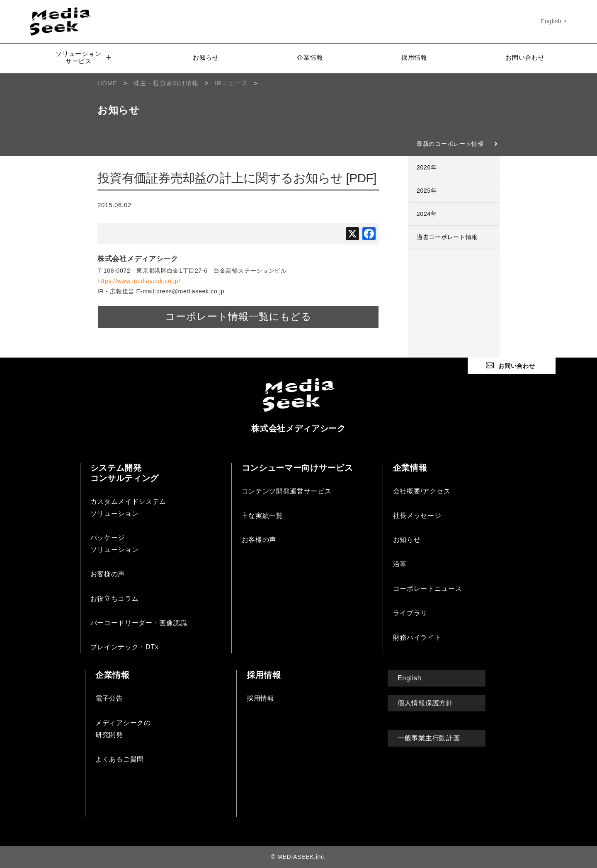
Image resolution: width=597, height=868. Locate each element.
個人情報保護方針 (425, 703)
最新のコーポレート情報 (450, 144)
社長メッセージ (417, 515)
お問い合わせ (525, 57)
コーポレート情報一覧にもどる (238, 317)
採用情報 (414, 57)
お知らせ (206, 57)
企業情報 (310, 57)
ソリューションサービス (83, 57)
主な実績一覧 (262, 515)
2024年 (427, 214)
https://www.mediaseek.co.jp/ (139, 281)
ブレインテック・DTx (125, 647)
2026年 (427, 167)
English (409, 678)
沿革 (400, 564)
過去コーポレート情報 (447, 237)
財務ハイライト (417, 637)
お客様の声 (108, 574)
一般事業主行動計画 (429, 738)
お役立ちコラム (115, 598)
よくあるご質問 (120, 759)
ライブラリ (410, 613)
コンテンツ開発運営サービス (287, 491)
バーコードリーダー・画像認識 (139, 623)
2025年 (427, 191)
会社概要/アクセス (422, 491)
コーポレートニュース (428, 589)
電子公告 (109, 698)
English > (554, 21)
